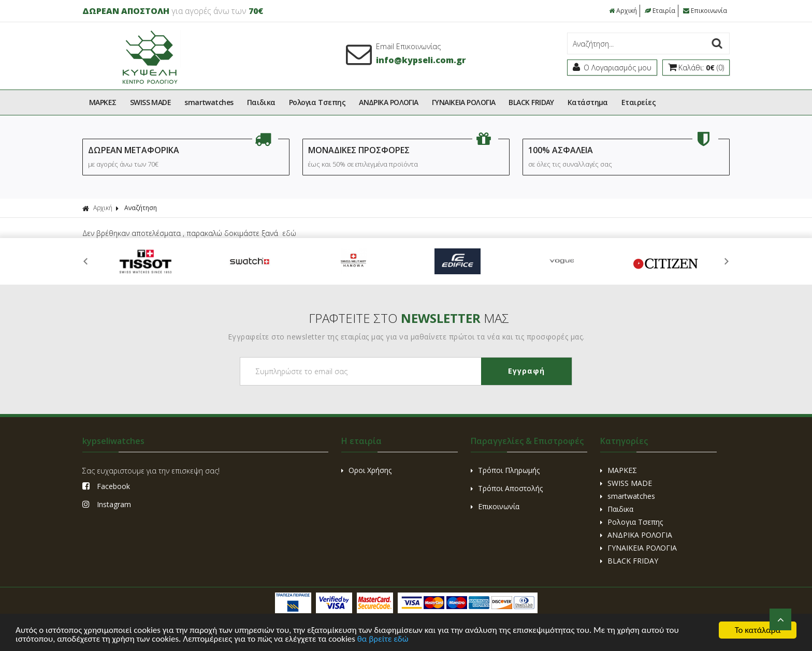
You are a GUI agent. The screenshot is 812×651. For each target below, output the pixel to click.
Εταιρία (660, 11)
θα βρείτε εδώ (383, 639)
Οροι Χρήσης (366, 470)
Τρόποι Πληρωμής (505, 470)
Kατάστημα (588, 102)
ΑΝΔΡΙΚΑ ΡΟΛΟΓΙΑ (389, 102)
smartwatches (209, 102)
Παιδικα (261, 102)
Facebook (106, 486)
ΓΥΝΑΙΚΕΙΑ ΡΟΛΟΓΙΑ (464, 102)
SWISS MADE (151, 102)
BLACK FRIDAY (531, 102)
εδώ (289, 233)
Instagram (107, 504)
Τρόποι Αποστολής (507, 488)
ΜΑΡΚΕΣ (103, 102)
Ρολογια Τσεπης (317, 102)
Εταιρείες (639, 102)
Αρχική (623, 11)
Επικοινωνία (705, 11)
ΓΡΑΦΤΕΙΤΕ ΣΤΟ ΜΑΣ (409, 318)
